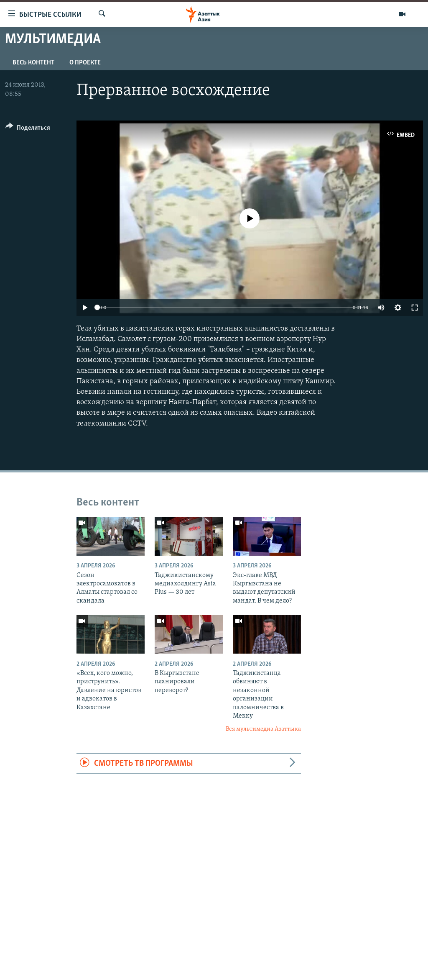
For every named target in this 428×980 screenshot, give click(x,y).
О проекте (85, 63)
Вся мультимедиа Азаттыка (263, 729)
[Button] (28, 129)
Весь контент (33, 63)
